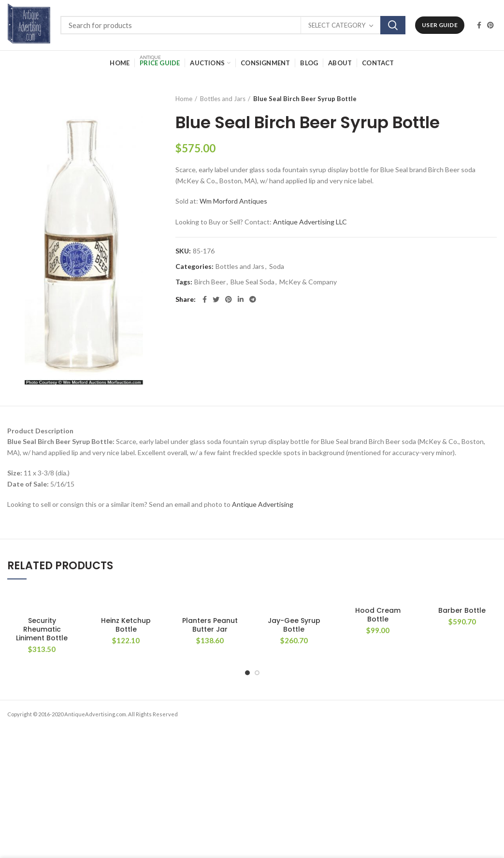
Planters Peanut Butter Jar (210, 625)
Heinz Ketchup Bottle (126, 625)
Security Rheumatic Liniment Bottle (42, 629)
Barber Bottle (462, 610)
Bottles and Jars (223, 99)
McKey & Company (308, 282)
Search (393, 25)
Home (184, 99)
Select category (337, 25)
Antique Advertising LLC (310, 222)
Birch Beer (210, 282)
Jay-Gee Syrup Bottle (294, 625)
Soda (277, 266)
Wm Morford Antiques (233, 201)
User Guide (440, 25)
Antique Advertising (263, 504)
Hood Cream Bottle (378, 615)
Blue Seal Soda (252, 282)
